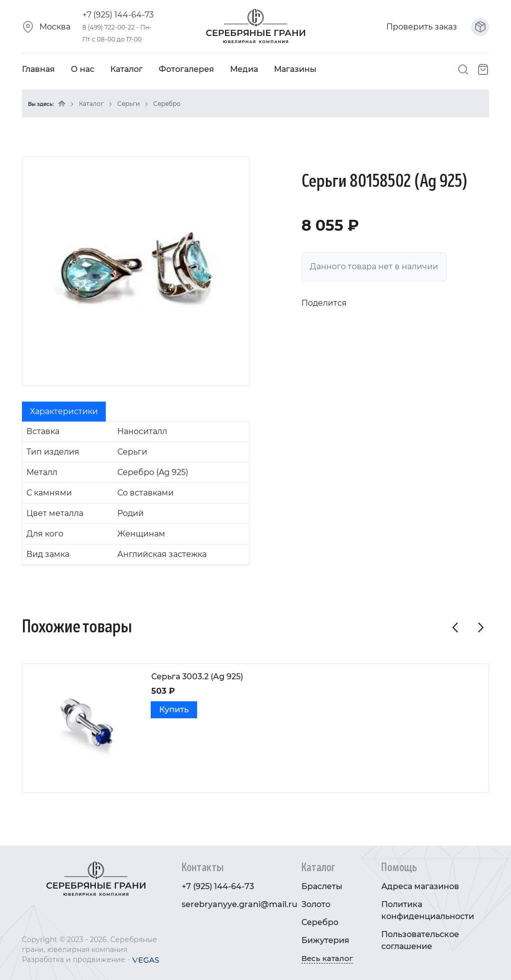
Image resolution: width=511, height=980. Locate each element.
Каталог (127, 69)
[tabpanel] (136, 493)
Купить (174, 710)
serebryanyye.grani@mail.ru (240, 904)
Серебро (167, 104)
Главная (38, 69)
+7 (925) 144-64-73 (118, 15)
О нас (83, 69)
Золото (316, 904)
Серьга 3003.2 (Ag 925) (197, 677)
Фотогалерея (186, 69)
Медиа (244, 69)
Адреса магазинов (420, 886)
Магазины (295, 69)
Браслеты (322, 886)
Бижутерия (325, 940)
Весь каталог (327, 958)
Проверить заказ (438, 27)
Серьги (128, 104)
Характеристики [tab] (64, 411)
